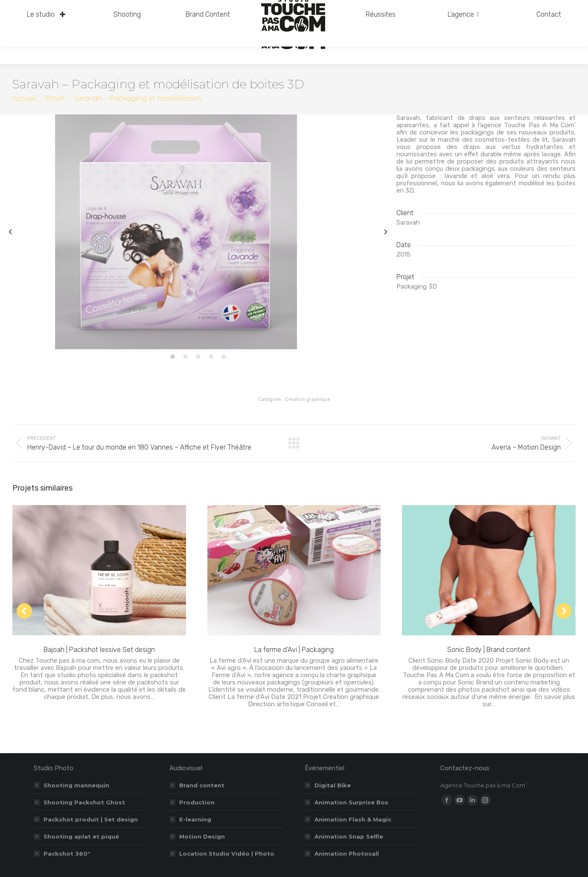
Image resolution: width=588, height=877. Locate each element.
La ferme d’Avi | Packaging (294, 650)
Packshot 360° (67, 854)
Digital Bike (333, 785)
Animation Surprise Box (351, 802)
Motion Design (202, 836)
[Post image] (99, 570)
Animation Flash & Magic (353, 819)
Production (197, 802)
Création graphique (308, 399)
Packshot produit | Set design (91, 819)
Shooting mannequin (76, 785)
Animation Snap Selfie (349, 836)
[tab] (172, 358)
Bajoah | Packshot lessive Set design (99, 650)
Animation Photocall (347, 854)
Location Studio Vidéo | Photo (227, 854)
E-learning (195, 819)
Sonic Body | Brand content (489, 650)
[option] (198, 232)
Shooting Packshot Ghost (84, 802)
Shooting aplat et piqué (81, 836)
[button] (10, 232)
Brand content (202, 785)
